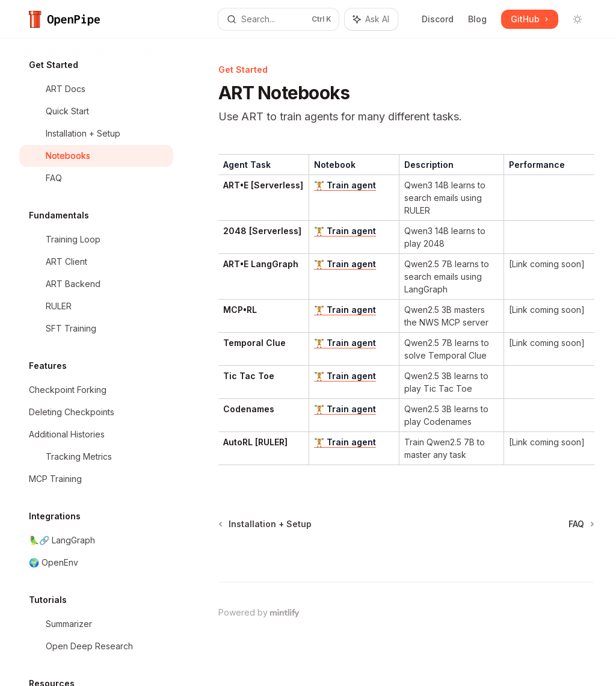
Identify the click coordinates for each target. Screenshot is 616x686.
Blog (477, 19)
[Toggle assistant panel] (371, 19)
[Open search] (279, 19)
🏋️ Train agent (345, 185)
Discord (438, 19)
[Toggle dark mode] (577, 19)
